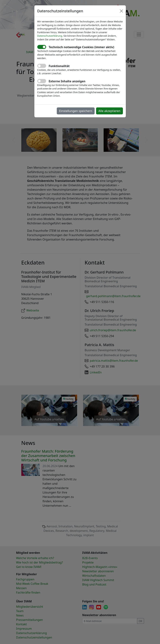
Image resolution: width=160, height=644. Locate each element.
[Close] (121, 11)
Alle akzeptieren (109, 111)
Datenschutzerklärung (50, 36)
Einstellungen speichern (76, 111)
